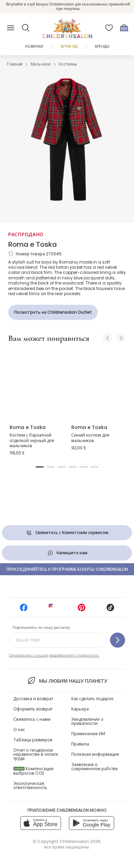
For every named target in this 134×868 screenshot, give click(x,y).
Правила (80, 744)
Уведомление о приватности (87, 721)
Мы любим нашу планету (67, 681)
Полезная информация (95, 754)
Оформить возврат (33, 709)
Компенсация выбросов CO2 (33, 771)
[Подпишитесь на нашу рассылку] (118, 640)
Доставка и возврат (33, 699)
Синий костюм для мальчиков (90, 438)
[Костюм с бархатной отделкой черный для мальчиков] (36, 384)
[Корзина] (124, 28)
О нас (19, 730)
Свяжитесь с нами (32, 719)
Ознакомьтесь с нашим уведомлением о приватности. (54, 655)
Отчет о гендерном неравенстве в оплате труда (36, 754)
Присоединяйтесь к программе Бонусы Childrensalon (67, 569)
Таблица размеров (33, 740)
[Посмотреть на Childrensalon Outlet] (53, 312)
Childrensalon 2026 (80, 841)
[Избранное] (109, 28)
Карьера (80, 709)
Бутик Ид (69, 47)
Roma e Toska (33, 244)
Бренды (102, 47)
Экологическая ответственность (30, 785)
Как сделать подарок (92, 699)
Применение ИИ (88, 734)
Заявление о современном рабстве (95, 767)
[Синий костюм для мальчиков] (98, 384)
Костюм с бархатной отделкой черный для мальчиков (32, 440)
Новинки (34, 47)
